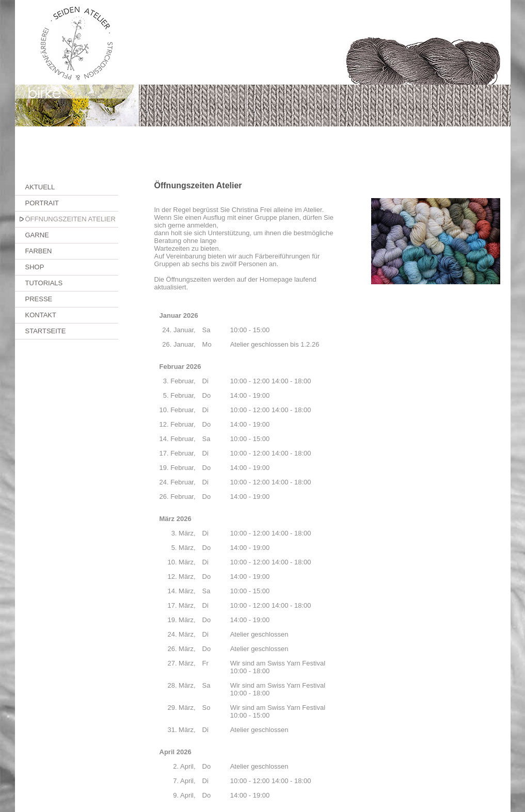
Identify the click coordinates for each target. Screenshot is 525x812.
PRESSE (39, 299)
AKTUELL (40, 187)
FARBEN (39, 251)
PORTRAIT (42, 203)
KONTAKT (41, 315)
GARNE (37, 235)
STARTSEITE (46, 331)
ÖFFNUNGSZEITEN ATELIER (70, 219)
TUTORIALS (44, 283)
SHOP (35, 267)
